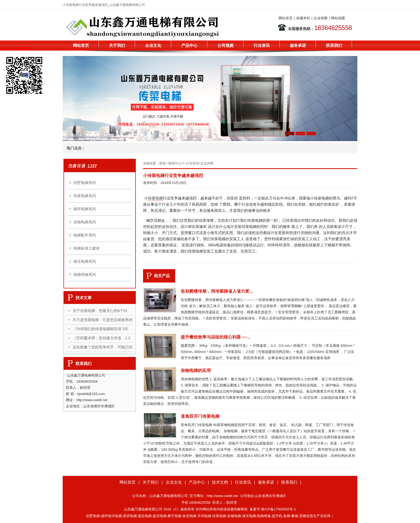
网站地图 (338, 18)
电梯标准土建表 (87, 248)
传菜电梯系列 (85, 196)
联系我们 (334, 45)
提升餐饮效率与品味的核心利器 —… (216, 337)
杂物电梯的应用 (196, 370)
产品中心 (189, 45)
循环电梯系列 (85, 209)
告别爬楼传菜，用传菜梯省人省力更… (217, 291)
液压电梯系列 (85, 261)
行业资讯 (262, 45)
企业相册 (321, 18)
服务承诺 (298, 45)
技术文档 (220, 482)
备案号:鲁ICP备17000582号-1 (273, 509)
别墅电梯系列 (85, 183)
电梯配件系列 (85, 235)
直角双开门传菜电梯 (200, 416)
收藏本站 (303, 18)
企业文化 (153, 45)
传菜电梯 (155, 198)
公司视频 (226, 45)
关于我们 (117, 45)
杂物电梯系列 (85, 222)
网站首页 (286, 18)
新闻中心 (175, 163)
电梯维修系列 (85, 274)
